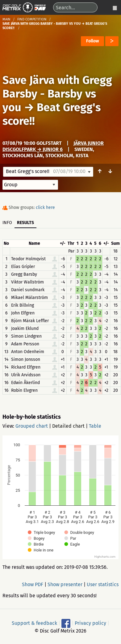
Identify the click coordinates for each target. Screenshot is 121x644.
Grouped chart (32, 426)
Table (95, 426)
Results (25, 223)
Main (6, 19)
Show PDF (33, 584)
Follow (92, 41)
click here (45, 207)
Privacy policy (90, 623)
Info (7, 223)
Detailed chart (68, 426)
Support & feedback (34, 623)
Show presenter (65, 584)
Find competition (32, 19)
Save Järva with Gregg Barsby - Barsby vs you (57, 94)
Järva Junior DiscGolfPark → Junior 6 (53, 146)
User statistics (103, 584)
